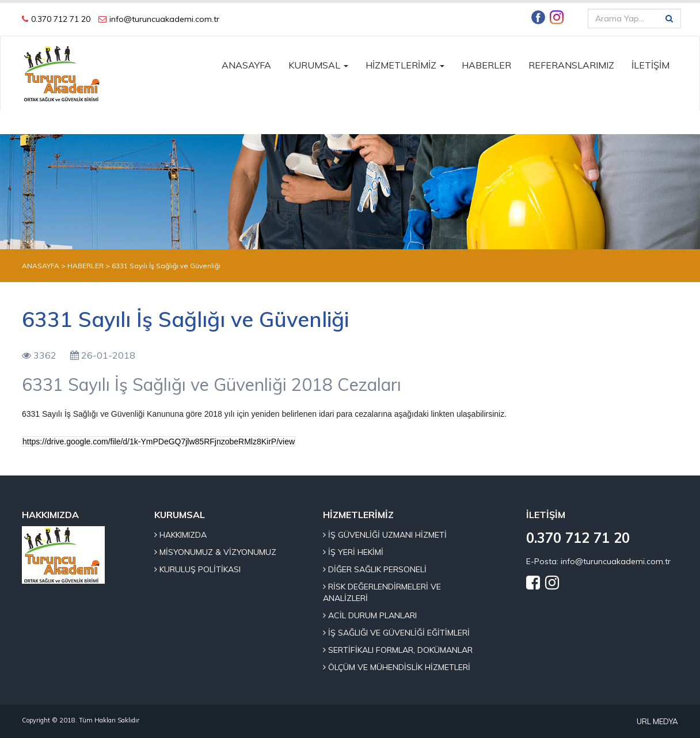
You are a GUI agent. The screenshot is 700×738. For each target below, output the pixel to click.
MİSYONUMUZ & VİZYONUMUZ (215, 552)
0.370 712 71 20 (61, 19)
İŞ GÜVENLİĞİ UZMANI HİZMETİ (385, 535)
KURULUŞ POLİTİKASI (197, 569)
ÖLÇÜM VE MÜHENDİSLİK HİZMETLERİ (397, 667)
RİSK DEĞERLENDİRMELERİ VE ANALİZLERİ (382, 592)
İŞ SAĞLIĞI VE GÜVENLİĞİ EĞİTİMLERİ (396, 633)
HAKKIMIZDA (180, 535)
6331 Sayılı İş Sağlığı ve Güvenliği (166, 266)
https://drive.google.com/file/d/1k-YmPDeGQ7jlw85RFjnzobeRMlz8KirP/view (159, 442)
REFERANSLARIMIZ (571, 65)
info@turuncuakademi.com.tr (164, 19)
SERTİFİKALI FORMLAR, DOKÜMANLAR (398, 650)
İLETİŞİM (650, 65)
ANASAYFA (246, 65)
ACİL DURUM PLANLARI (370, 615)
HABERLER (486, 65)
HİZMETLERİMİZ (405, 65)
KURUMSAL (318, 65)
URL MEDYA (657, 721)
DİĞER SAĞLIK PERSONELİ (375, 569)
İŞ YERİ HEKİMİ (353, 552)
